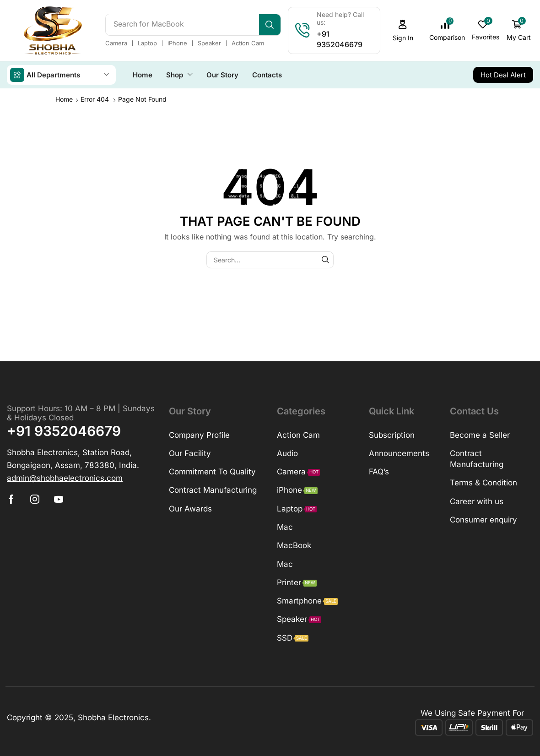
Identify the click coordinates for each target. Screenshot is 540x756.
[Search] (270, 25)
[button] (403, 30)
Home (64, 99)
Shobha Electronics (113, 717)
